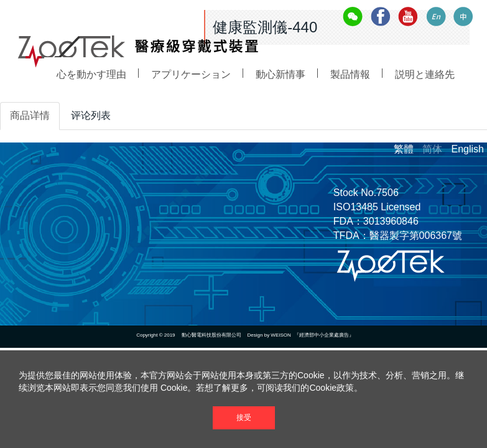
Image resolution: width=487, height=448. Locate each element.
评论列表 (91, 115)
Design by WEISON (269, 335)
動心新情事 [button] (281, 121)
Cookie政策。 (336, 388)
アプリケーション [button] (191, 96)
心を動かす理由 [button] (91, 82)
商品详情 (30, 115)
